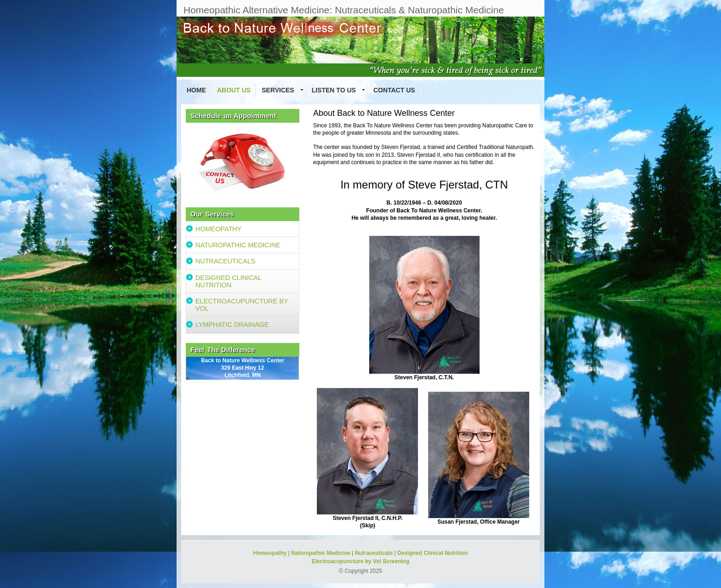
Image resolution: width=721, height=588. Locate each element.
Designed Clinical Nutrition (432, 553)
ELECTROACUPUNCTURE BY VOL (242, 305)
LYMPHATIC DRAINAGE (232, 325)
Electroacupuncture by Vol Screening (361, 561)
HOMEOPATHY (218, 229)
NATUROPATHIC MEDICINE (238, 245)
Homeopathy (270, 553)
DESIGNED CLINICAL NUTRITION (229, 281)
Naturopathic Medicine (321, 553)
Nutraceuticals (374, 553)
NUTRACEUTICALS (225, 261)
